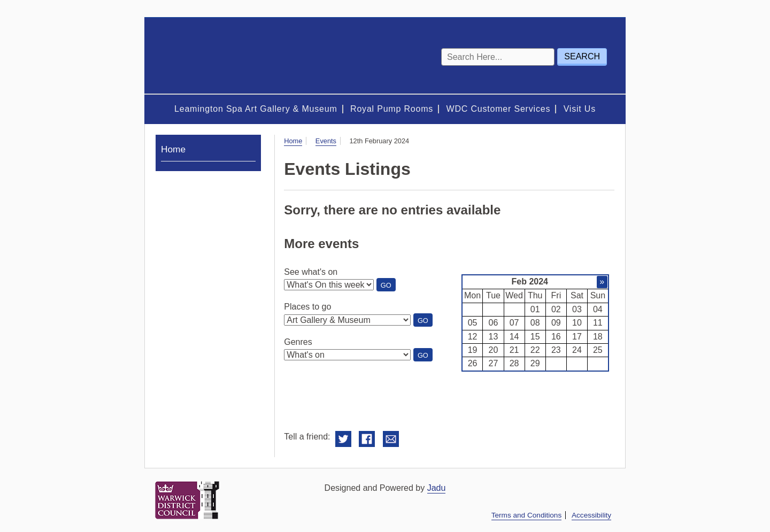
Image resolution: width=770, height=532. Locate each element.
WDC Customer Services (499, 109)
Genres (298, 342)
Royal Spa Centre (219, 56)
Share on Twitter (343, 439)
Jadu (437, 488)
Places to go (307, 307)
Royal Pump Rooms (392, 109)
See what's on (311, 272)
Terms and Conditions (526, 515)
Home (293, 141)
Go (388, 286)
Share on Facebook (367, 439)
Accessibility (591, 515)
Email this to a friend (391, 439)
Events (326, 141)
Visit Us (580, 109)
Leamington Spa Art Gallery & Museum (256, 109)
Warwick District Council (187, 500)
